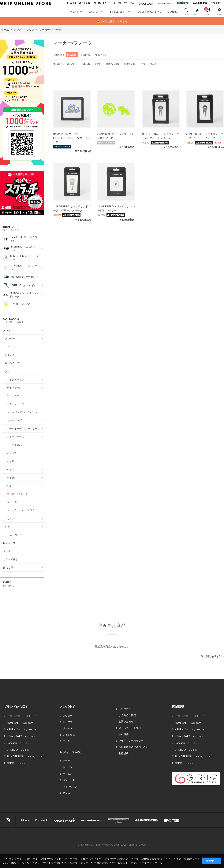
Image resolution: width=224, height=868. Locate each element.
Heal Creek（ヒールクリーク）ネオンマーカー (116, 136)
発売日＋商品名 (149, 64)
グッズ (66, 741)
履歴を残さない (215, 656)
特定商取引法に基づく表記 (133, 747)
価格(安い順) (112, 64)
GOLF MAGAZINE (149, 12)
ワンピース (69, 780)
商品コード (73, 64)
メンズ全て (67, 707)
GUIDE (172, 12)
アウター (68, 716)
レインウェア (70, 735)
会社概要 (124, 734)
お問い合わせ (126, 721)
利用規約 (124, 753)
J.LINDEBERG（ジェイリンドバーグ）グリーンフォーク (160, 136)
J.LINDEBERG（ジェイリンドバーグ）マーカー (116, 208)
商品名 (87, 64)
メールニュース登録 (130, 728)
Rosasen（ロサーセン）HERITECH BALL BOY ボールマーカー (72, 138)
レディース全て (70, 752)
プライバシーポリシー (131, 741)
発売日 (98, 64)
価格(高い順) (130, 64)
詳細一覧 (86, 55)
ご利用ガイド (126, 709)
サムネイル (101, 55)
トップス (68, 722)
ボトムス (68, 728)
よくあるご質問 (127, 715)
